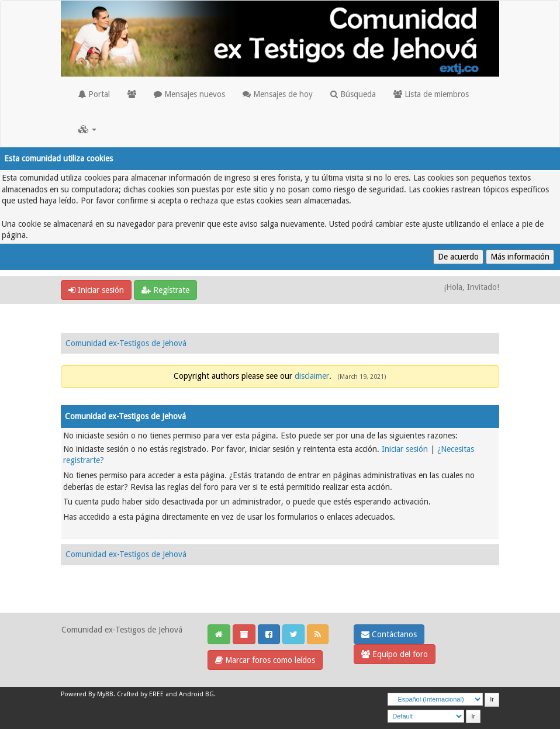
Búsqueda (353, 94)
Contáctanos (389, 634)
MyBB (105, 694)
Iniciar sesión (96, 290)
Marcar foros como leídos (265, 660)
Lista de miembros (431, 94)
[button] (87, 129)
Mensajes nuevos (189, 94)
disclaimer (312, 376)
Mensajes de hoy (278, 94)
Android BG (196, 694)
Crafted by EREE (140, 694)
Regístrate (165, 290)
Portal (94, 94)
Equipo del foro (395, 654)
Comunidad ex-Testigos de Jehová (126, 343)
